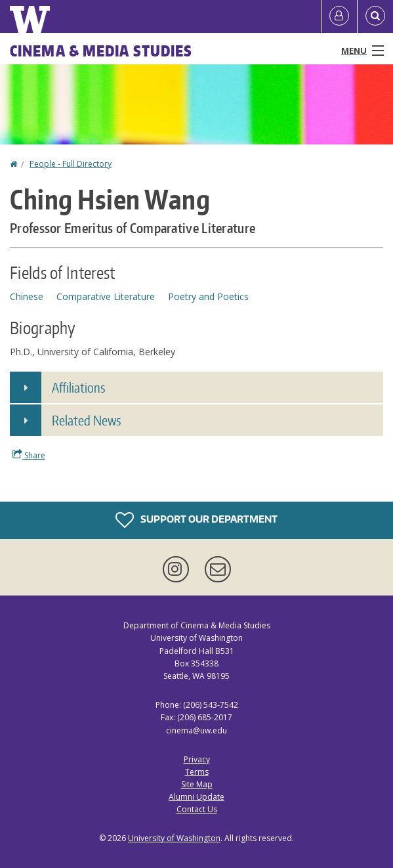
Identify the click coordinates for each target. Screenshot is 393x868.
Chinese (27, 296)
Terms (197, 772)
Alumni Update (196, 797)
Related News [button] (86, 420)
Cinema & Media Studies (101, 51)
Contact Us (197, 809)
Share (29, 455)
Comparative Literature (106, 296)
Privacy (197, 759)
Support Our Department (196, 520)
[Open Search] (375, 16)
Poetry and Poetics (208, 296)
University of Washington (174, 838)
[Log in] (339, 16)
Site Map (197, 784)
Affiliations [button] (78, 387)
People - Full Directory (71, 164)
